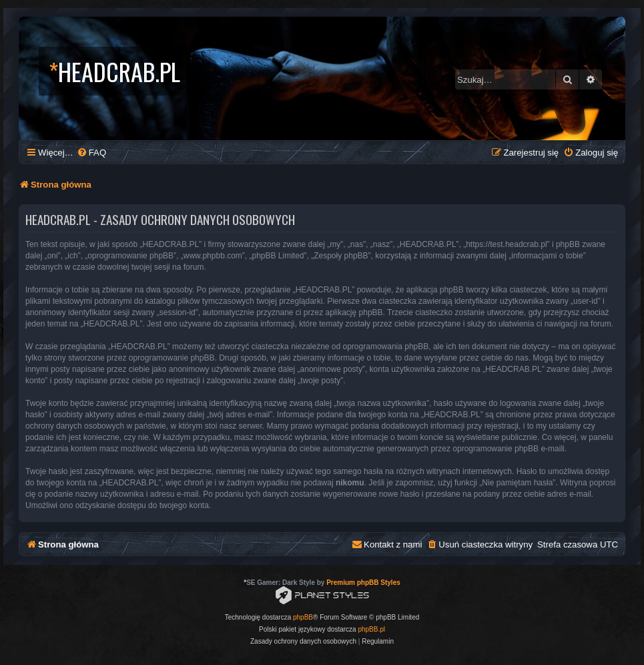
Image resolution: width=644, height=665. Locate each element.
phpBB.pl (371, 629)
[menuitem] (91, 153)
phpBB (303, 617)
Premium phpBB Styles (363, 583)
